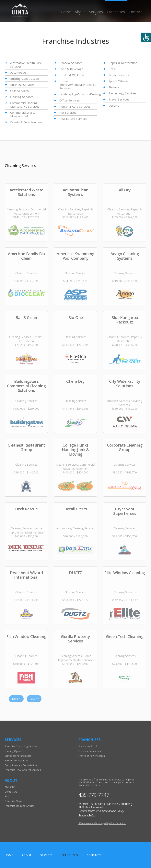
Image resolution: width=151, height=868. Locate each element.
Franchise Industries (90, 751)
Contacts (94, 855)
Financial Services (71, 63)
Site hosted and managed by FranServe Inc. (102, 823)
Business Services (22, 85)
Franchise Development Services (23, 770)
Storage (114, 87)
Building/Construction (25, 79)
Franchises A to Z (88, 746)
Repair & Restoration (123, 63)
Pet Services (68, 112)
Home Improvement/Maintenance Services (78, 85)
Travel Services (119, 99)
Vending (114, 105)
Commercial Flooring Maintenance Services (25, 105)
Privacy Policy (87, 815)
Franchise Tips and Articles (20, 806)
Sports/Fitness (119, 81)
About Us (10, 787)
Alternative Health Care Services (26, 65)
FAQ (7, 796)
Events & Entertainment (27, 122)
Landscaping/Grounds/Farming (80, 94)
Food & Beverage (71, 69)
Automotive (18, 72)
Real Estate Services (73, 119)
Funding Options (14, 751)
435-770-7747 (94, 795)
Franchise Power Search (92, 756)
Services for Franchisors (18, 756)
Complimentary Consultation (21, 765)
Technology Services (122, 93)
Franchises (116, 12)
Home (66, 12)
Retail (112, 69)
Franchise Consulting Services (21, 746)
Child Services (19, 91)
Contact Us (11, 792)
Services (96, 12)
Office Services (70, 100)
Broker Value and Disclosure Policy (101, 811)
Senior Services (119, 75)
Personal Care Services (75, 106)
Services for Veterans (16, 761)
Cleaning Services (22, 97)
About (80, 12)
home (9, 855)
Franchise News (13, 801)
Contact (135, 12)
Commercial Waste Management (23, 114)
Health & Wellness (72, 75)
